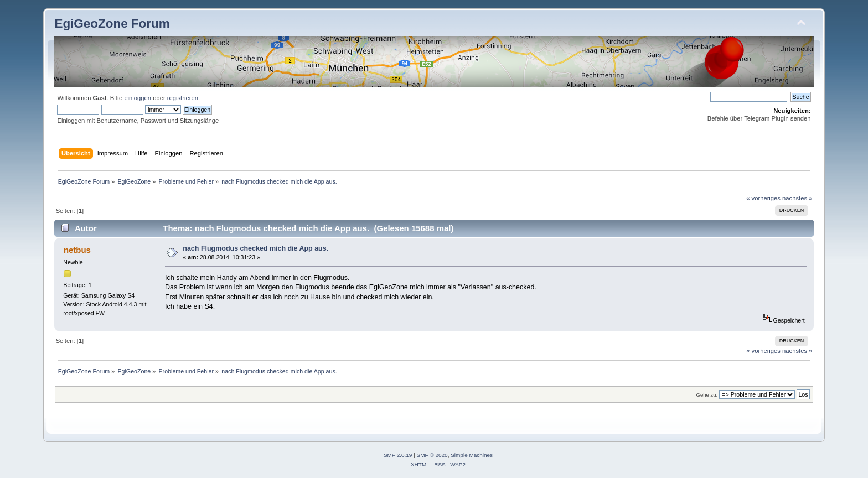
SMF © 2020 (432, 455)
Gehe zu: (707, 395)
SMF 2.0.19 (398, 455)
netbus (77, 250)
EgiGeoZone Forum (112, 24)
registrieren (183, 98)
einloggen (138, 98)
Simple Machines (472, 455)
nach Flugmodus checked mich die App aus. (255, 248)
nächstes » (797, 198)
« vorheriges (763, 198)
